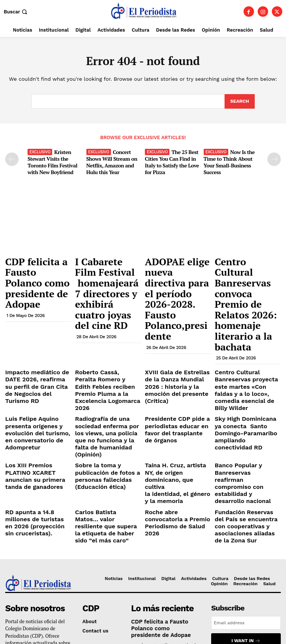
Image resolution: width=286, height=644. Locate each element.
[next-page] (274, 158)
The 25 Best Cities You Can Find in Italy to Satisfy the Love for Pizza (171, 161)
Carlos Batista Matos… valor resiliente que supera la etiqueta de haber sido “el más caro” (107, 422)
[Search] (239, 102)
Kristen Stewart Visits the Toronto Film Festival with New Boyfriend (50, 161)
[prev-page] (12, 158)
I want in (246, 535)
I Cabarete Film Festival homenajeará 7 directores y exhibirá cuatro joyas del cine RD (106, 274)
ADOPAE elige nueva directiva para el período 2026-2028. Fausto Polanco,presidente (176, 271)
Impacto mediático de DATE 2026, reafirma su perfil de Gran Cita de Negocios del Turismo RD (38, 324)
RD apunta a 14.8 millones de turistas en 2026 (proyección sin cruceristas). (36, 422)
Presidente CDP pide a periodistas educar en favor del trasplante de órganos (177, 353)
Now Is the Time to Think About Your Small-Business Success (228, 161)
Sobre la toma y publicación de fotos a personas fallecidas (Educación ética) (102, 389)
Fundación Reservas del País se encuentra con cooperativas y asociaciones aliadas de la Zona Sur (246, 425)
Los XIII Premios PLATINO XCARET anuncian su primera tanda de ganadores (35, 389)
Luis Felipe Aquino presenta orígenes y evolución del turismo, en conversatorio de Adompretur (38, 356)
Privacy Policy (233, 555)
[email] (246, 518)
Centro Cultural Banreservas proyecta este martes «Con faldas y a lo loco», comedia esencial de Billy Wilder (247, 326)
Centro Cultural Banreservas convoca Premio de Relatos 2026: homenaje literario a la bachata (247, 271)
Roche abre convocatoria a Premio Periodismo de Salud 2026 (176, 419)
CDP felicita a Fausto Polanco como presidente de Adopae (38, 264)
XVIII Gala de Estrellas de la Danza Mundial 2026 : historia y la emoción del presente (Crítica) (178, 324)
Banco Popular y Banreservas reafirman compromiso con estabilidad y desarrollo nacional (243, 392)
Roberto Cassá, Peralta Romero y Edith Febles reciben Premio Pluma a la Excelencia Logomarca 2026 (107, 326)
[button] (16, 12)
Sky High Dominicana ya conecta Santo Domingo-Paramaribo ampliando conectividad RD (245, 356)
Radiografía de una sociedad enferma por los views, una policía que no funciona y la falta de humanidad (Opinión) (105, 359)
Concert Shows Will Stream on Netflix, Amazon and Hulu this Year (110, 161)
